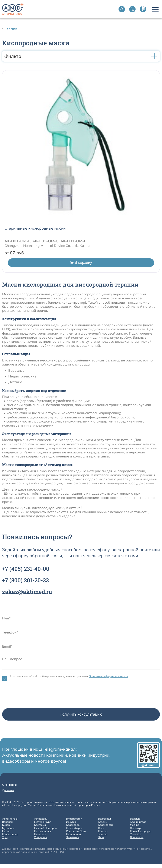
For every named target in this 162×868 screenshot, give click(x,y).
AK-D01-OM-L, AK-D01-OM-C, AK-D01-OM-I (45, 241)
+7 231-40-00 (26, 569)
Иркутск (71, 822)
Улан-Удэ (136, 834)
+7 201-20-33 (25, 580)
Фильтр (81, 56)
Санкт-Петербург (140, 831)
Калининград (138, 822)
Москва (135, 825)
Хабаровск (41, 837)
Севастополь (10, 834)
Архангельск (10, 819)
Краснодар (73, 825)
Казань (103, 822)
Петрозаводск (43, 831)
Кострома (40, 825)
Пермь (6, 831)
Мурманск (8, 828)
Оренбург (136, 828)
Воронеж (8, 822)
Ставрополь (73, 834)
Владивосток (74, 819)
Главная (12, 29)
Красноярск (105, 825)
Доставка (8, 790)
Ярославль (137, 837)
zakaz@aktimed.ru (27, 592)
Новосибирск (74, 828)
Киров (6, 825)
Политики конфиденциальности (108, 676)
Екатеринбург (42, 822)
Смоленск (40, 834)
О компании (9, 785)
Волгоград (104, 819)
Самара (103, 831)
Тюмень (103, 834)
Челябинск (73, 837)
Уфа (5, 837)
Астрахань (41, 819)
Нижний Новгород (45, 828)
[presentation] (35, 696)
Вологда (135, 819)
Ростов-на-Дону (76, 831)
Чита (101, 837)
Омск (101, 828)
